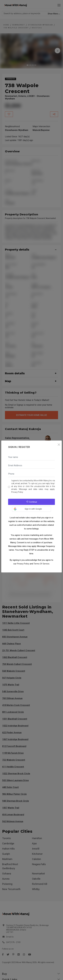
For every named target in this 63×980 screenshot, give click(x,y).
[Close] (59, 445)
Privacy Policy (17, 492)
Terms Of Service (42, 564)
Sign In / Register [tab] (19, 447)
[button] (31, 509)
